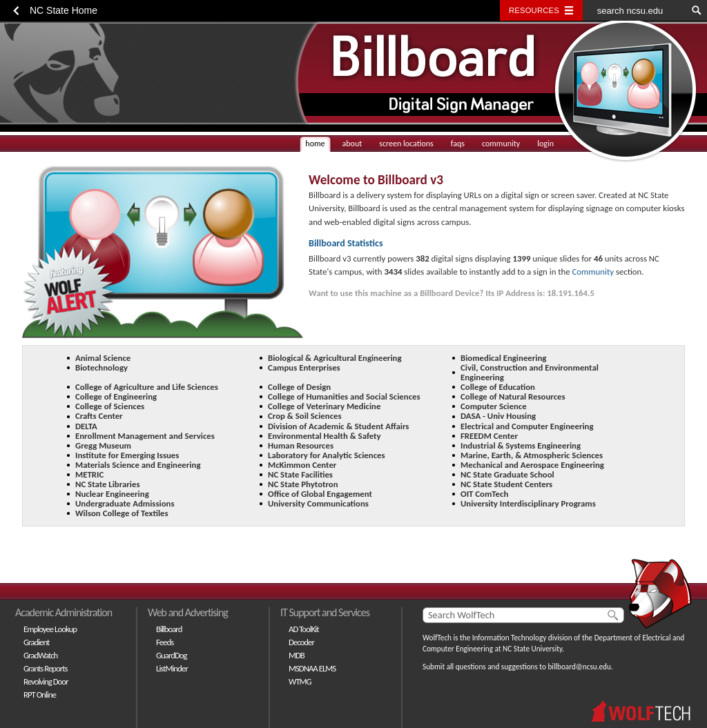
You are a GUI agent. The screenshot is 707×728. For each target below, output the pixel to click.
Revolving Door (46, 681)
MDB (297, 655)
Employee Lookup (50, 629)
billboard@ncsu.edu (579, 667)
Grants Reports (46, 668)
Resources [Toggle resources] (534, 10)
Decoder (301, 642)
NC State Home (64, 10)
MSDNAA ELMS (312, 668)
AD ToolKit (304, 629)
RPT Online (40, 695)
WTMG (300, 681)
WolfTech (437, 638)
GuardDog (172, 655)
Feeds (165, 642)
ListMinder (172, 668)
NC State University (532, 649)
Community (593, 272)
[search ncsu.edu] (635, 10)
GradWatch (40, 655)
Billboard (169, 629)
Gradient (36, 642)
